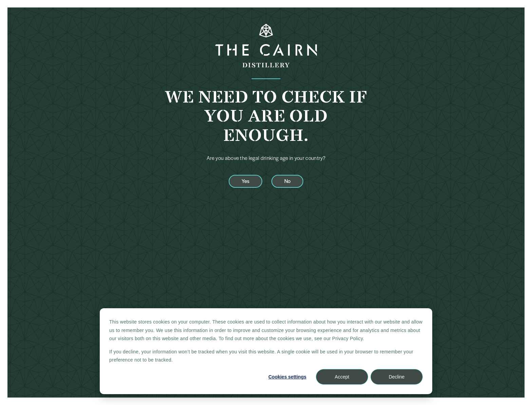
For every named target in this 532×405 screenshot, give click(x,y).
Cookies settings (287, 377)
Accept (342, 377)
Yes (245, 181)
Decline (397, 377)
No (287, 181)
